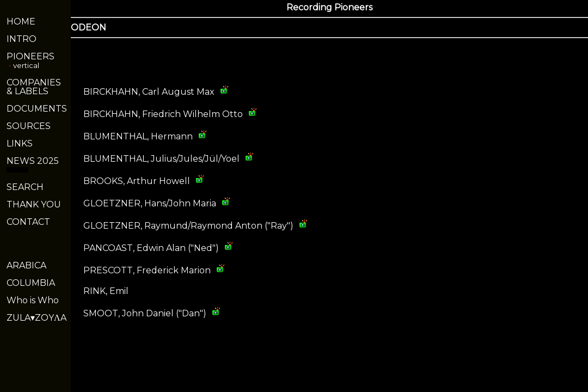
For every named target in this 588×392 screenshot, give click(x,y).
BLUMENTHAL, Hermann (138, 136)
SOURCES (29, 126)
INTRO (22, 39)
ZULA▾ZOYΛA (36, 318)
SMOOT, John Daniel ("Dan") (145, 313)
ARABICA (26, 265)
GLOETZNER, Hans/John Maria (150, 203)
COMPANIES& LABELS (34, 87)
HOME (21, 22)
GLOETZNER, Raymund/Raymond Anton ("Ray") (188, 226)
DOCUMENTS (37, 109)
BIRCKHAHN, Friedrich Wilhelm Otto (163, 114)
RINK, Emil (106, 291)
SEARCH (25, 187)
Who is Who (33, 300)
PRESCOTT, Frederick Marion (147, 270)
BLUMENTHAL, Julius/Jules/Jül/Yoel (161, 159)
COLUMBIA (31, 283)
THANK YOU (34, 204)
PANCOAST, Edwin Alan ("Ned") (151, 248)
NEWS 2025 (33, 161)
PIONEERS (30, 56)
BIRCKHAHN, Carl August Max (149, 92)
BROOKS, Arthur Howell (137, 181)
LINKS (20, 143)
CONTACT (28, 222)
